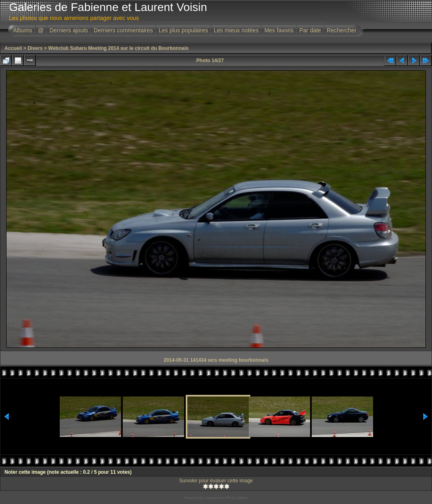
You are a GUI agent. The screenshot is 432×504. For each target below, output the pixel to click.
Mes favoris (279, 30)
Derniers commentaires (123, 30)
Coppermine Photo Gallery (226, 498)
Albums (23, 30)
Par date (310, 30)
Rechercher (342, 30)
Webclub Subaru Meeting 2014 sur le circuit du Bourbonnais (118, 48)
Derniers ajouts (69, 30)
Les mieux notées (236, 30)
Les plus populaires (183, 30)
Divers (35, 48)
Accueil (13, 48)
